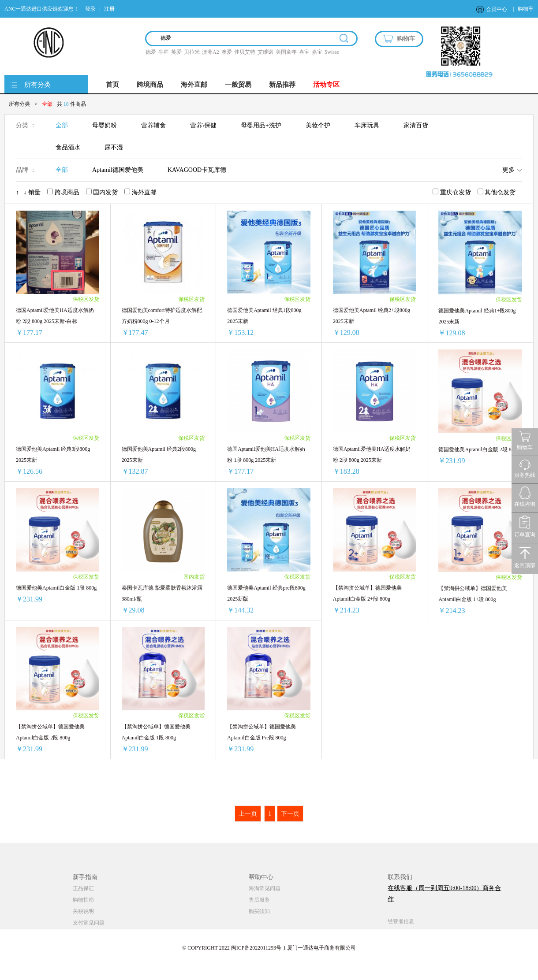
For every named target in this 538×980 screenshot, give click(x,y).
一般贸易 (238, 85)
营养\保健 (203, 125)
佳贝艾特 (245, 52)
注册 (109, 9)
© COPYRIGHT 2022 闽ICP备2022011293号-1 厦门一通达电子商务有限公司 (269, 948)
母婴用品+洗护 (261, 125)
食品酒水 (68, 147)
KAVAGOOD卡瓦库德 (197, 170)
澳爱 (227, 52)
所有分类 (37, 85)
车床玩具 (367, 125)
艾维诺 (265, 52)
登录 (90, 9)
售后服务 (259, 900)
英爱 (176, 52)
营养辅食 (153, 125)
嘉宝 (317, 52)
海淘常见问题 (265, 888)
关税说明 (83, 911)
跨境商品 (150, 85)
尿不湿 (114, 147)
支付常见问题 (89, 923)
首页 (112, 85)
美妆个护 (318, 125)
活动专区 (326, 85)
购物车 (526, 9)
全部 (62, 125)
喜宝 (304, 52)
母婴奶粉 (105, 125)
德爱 (151, 52)
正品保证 (83, 888)
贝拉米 (192, 52)
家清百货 (416, 125)
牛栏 (164, 52)
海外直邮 (194, 85)
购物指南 (83, 900)
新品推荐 (282, 85)
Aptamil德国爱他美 (118, 170)
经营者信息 (401, 921)
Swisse (332, 52)
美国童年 (286, 52)
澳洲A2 (211, 52)
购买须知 (259, 911)
